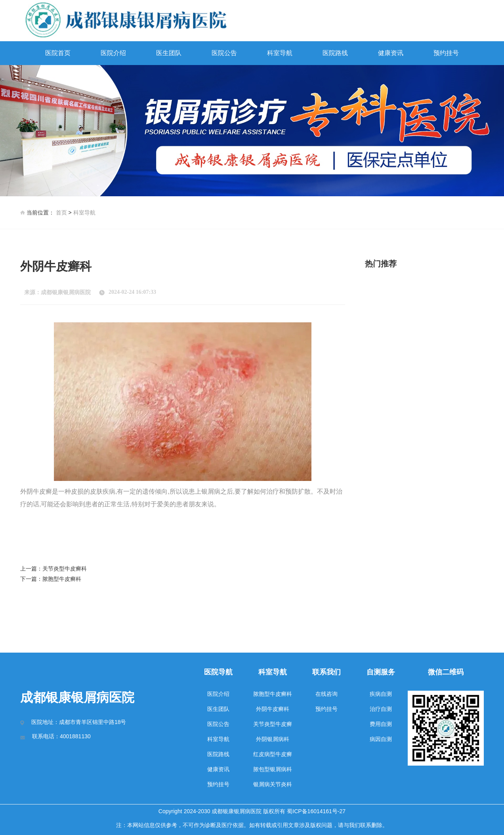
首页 (61, 213)
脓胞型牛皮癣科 (62, 579)
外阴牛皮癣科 (273, 709)
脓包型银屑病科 (273, 769)
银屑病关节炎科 (273, 784)
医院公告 (224, 53)
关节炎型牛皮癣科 (65, 569)
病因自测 (381, 739)
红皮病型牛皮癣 (273, 754)
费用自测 (381, 724)
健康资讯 (391, 53)
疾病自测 (381, 694)
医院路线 (335, 53)
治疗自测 (381, 709)
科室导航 (280, 53)
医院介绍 (113, 53)
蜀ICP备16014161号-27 (316, 811)
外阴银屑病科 (273, 739)
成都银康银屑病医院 (66, 292)
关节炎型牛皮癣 (273, 724)
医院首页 (58, 53)
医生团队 (169, 53)
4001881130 (75, 736)
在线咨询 (326, 694)
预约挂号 (446, 53)
